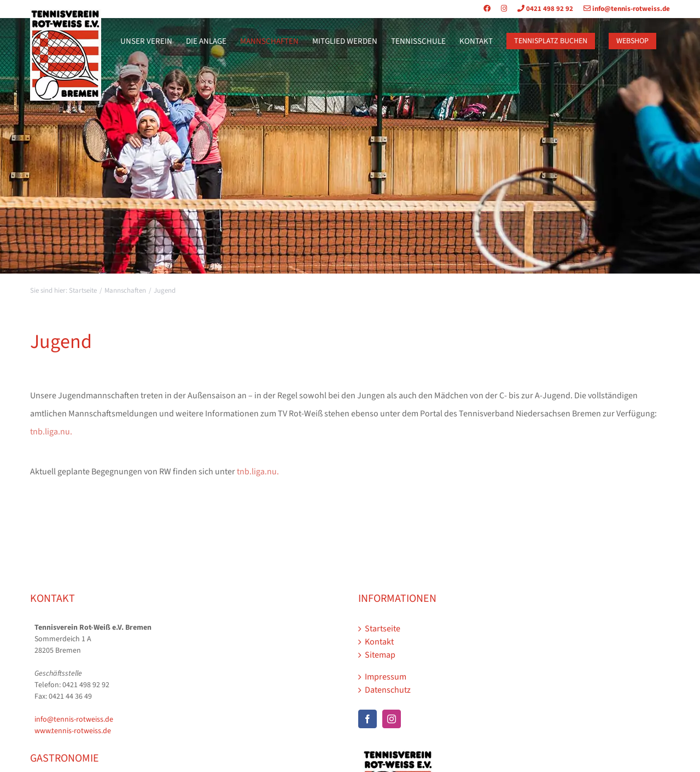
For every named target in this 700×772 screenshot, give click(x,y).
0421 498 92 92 (541, 9)
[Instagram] (392, 719)
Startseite (383, 629)
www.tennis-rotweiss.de (73, 731)
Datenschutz (388, 690)
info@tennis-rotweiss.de (622, 9)
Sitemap (380, 655)
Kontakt (379, 642)
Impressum (386, 677)
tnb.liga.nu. (51, 432)
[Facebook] (367, 719)
